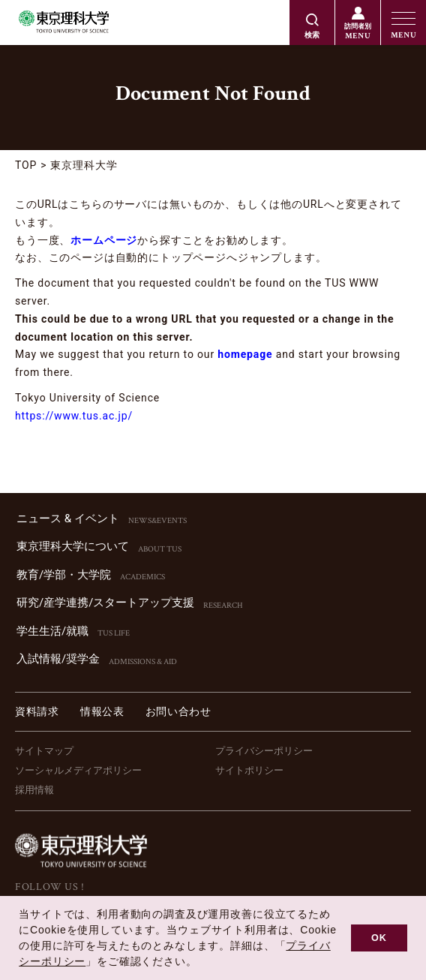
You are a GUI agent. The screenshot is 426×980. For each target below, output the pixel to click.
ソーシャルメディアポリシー (78, 770)
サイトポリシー (249, 770)
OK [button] (379, 938)
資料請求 (37, 711)
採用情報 (34, 790)
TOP (26, 165)
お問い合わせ (178, 711)
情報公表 (102, 711)
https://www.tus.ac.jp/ (74, 416)
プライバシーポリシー (264, 751)
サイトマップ (44, 751)
